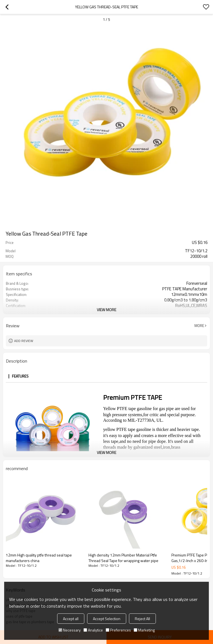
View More (106, 310)
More (199, 326)
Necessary (70, 630)
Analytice (93, 630)
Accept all (71, 619)
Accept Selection (107, 619)
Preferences (118, 630)
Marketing (144, 630)
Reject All (142, 619)
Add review (24, 341)
